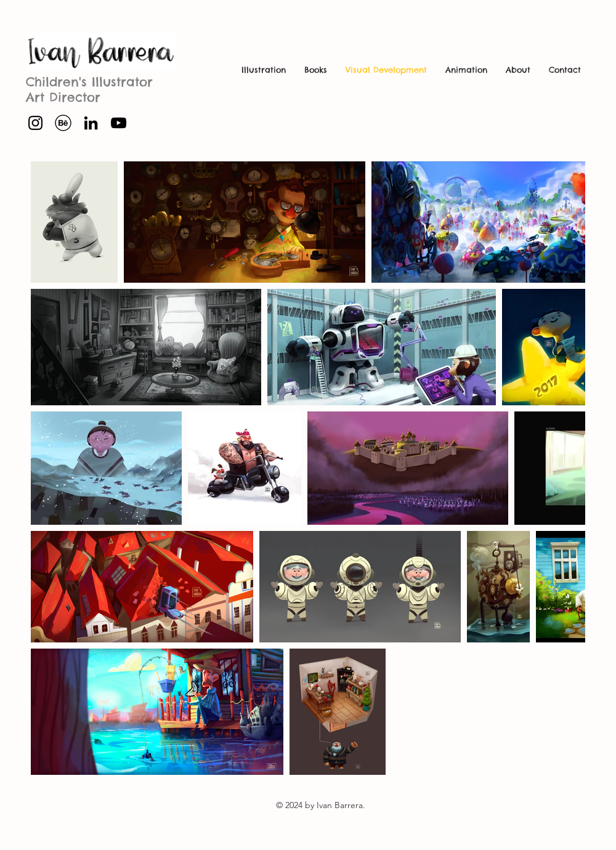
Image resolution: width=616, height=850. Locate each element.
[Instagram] (35, 123)
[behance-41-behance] (63, 123)
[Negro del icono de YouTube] (119, 123)
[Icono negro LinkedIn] (91, 123)
